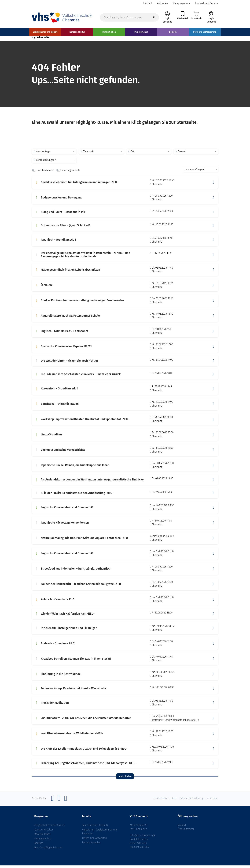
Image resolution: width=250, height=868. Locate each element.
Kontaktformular (91, 845)
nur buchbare (45, 173)
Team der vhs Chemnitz (95, 828)
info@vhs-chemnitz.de (143, 838)
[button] (213, 185)
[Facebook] (52, 803)
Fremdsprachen (43, 841)
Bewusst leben (42, 837)
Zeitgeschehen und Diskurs (49, 828)
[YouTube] (66, 803)
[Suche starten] (154, 18)
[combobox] (54, 154)
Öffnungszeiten (186, 832)
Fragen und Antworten (94, 840)
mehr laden (125, 779)
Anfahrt (182, 828)
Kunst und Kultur (44, 832)
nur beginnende (71, 173)
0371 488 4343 (139, 846)
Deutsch (39, 846)
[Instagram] (59, 803)
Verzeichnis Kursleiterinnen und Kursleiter (100, 834)
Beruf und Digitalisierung (48, 850)
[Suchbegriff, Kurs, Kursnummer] (129, 18)
